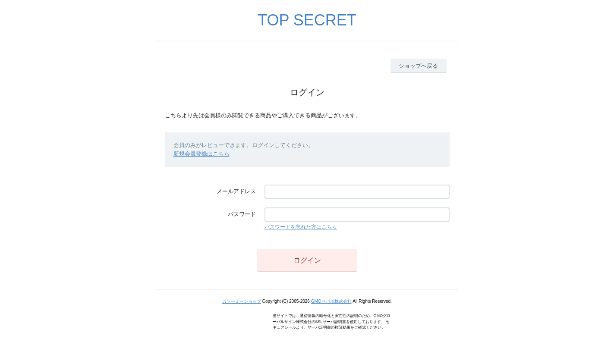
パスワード (242, 214)
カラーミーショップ (242, 301)
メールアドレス (236, 191)
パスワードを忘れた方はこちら (301, 227)
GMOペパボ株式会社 (331, 301)
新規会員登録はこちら (202, 154)
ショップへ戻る (418, 66)
